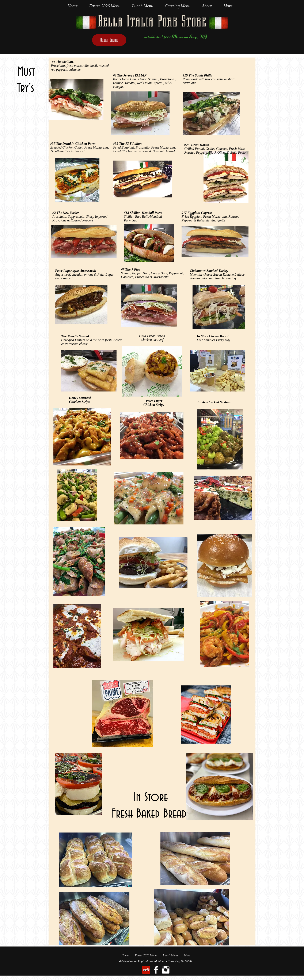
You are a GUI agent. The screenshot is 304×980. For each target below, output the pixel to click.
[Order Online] (109, 40)
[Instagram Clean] (166, 970)
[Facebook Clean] (156, 970)
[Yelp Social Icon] (146, 970)
